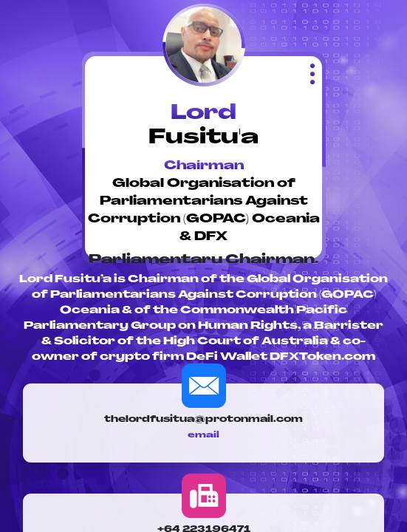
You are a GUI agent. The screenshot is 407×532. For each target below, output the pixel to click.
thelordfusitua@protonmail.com (203, 420)
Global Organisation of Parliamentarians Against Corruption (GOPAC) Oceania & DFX (204, 211)
